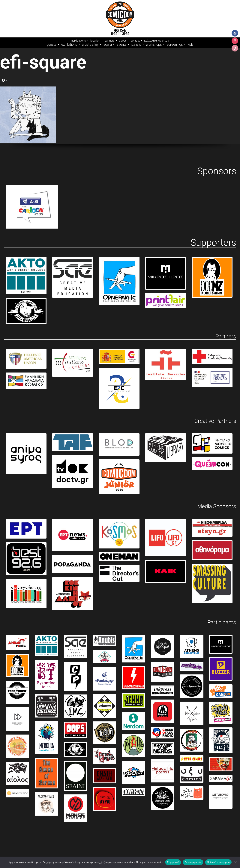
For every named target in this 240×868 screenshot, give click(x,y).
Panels (136, 45)
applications (79, 41)
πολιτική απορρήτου (157, 41)
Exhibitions (69, 45)
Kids (191, 45)
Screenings (175, 45)
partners (110, 41)
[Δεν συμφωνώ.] (235, 862)
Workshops (154, 45)
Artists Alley (90, 45)
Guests (51, 45)
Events (122, 45)
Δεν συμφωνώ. (193, 862)
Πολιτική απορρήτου (218, 862)
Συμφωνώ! (173, 862)
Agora (108, 45)
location (95, 41)
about (123, 41)
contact (135, 41)
